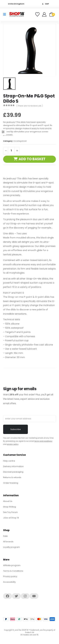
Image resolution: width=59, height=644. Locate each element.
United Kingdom (14, 4)
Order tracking (11, 483)
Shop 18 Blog (10, 507)
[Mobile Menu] (6, 14)
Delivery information (13, 466)
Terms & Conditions (13, 571)
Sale (5, 536)
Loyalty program (11, 547)
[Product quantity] (11, 151)
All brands (8, 542)
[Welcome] (45, 14)
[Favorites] (38, 14)
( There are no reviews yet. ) (30, 106)
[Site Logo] (17, 14)
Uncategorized (20, 141)
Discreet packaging (13, 472)
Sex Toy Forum (10, 512)
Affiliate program (12, 565)
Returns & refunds (12, 477)
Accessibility (9, 582)
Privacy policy (10, 576)
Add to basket (32, 159)
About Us (8, 501)
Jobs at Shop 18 (11, 518)
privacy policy (13, 444)
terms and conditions (43, 441)
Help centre (9, 461)
